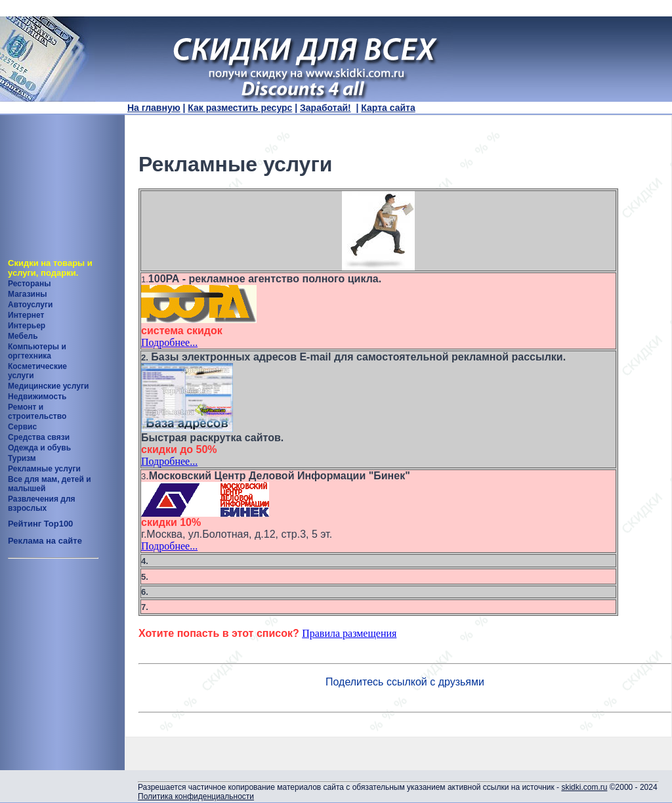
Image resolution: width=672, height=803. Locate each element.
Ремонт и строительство (37, 412)
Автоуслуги (30, 305)
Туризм (22, 458)
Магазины (27, 294)
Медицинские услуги (48, 386)
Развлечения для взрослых (42, 504)
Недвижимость (37, 397)
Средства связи (39, 437)
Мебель (23, 336)
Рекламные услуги (44, 469)
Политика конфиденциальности (196, 796)
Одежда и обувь (39, 448)
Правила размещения (349, 633)
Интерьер (27, 326)
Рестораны (29, 284)
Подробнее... (169, 342)
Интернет (26, 315)
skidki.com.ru (584, 787)
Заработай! (325, 108)
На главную (154, 108)
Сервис (22, 427)
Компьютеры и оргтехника (37, 351)
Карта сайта (388, 108)
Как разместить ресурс (240, 108)
